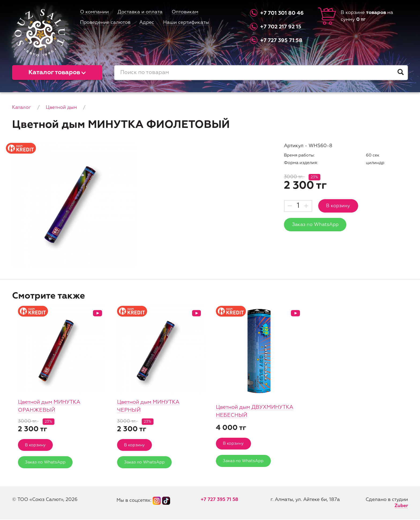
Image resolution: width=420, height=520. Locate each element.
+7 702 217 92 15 (281, 27)
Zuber (401, 506)
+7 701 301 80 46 (282, 13)
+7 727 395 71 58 (282, 40)
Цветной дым (62, 107)
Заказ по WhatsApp (316, 225)
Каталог (22, 107)
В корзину (339, 206)
